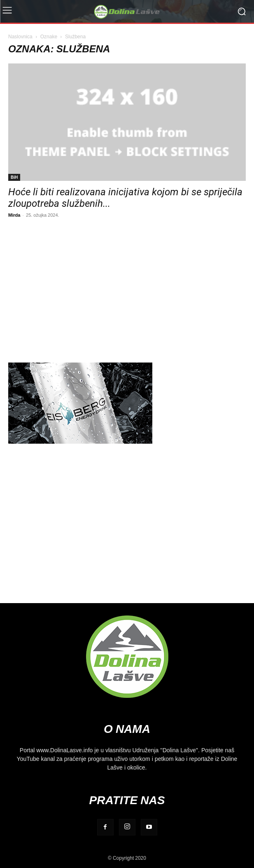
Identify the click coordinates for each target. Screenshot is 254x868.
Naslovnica (20, 36)
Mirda (14, 215)
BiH (14, 177)
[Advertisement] (127, 289)
